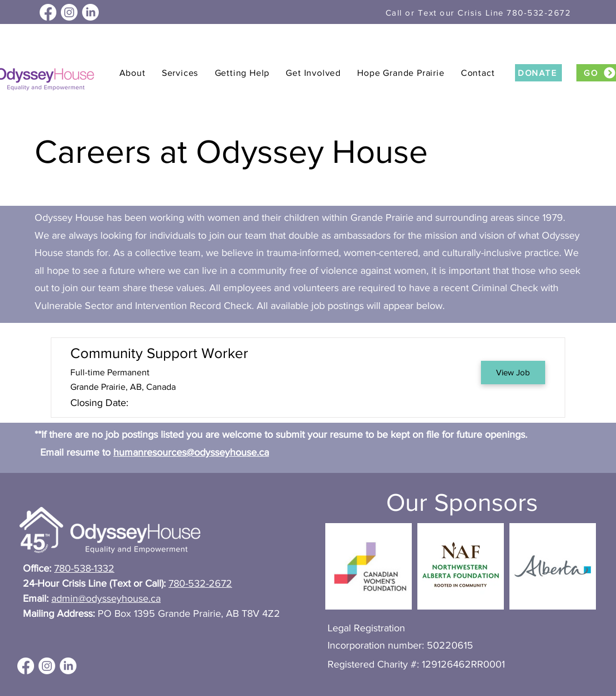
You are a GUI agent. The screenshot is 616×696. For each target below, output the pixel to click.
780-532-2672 (200, 583)
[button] (132, 73)
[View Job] (513, 373)
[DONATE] (538, 73)
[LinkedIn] (90, 12)
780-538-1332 (84, 568)
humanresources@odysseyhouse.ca (191, 452)
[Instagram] (69, 12)
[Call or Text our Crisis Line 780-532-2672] (479, 13)
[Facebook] (48, 12)
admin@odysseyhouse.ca (106, 598)
